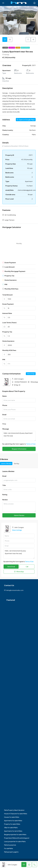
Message (6, 429)
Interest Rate (7, 313)
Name (5, 396)
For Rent (5, 48)
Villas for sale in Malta (11, 828)
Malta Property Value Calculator (14, 810)
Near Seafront (25, 48)
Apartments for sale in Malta (13, 821)
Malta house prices (10, 845)
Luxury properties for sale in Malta (15, 841)
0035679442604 (21, 382)
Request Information (19, 449)
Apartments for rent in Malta (13, 831)
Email (4, 415)
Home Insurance (8, 341)
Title (4, 485)
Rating (5, 494)
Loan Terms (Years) (9, 322)
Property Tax (7, 332)
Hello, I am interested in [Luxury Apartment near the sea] (19, 436)
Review (5, 500)
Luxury (18, 48)
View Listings (31, 374)
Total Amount (8, 295)
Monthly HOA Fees (9, 350)
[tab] (5, 39)
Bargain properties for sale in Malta (15, 834)
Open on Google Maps (26, 120)
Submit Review (19, 515)
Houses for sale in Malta (12, 817)
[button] (28, 39)
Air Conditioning (10, 215)
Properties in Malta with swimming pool (17, 838)
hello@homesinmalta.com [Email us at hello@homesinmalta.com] (15, 590)
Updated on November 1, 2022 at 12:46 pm (15, 146)
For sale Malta (9, 848)
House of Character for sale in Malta (16, 814)
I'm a (4, 424)
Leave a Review (6, 463)
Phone (5, 405)
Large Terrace (9, 220)
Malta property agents (11, 852)
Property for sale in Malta (12, 824)
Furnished (12, 48)
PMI (4, 359)
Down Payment (8, 304)
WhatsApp (34, 382)
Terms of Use (31, 444)
